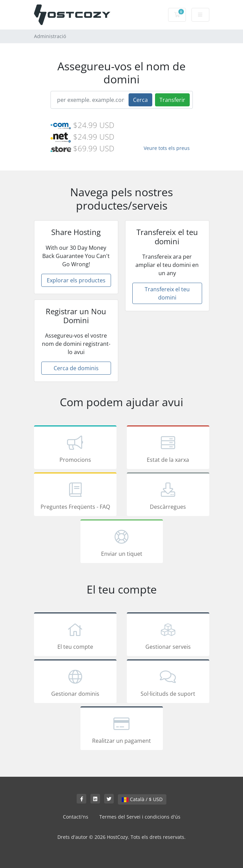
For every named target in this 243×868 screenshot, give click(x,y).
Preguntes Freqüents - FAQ (75, 495)
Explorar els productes (76, 280)
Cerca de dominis (76, 368)
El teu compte (75, 635)
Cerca (140, 100)
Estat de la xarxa (168, 448)
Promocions (75, 448)
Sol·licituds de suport (168, 682)
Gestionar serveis (168, 635)
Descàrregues (168, 495)
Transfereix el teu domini (167, 293)
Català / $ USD (142, 799)
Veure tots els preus (167, 148)
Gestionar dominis (75, 682)
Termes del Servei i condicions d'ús (140, 817)
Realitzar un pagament (122, 729)
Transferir (172, 100)
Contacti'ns (76, 817)
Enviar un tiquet (122, 542)
